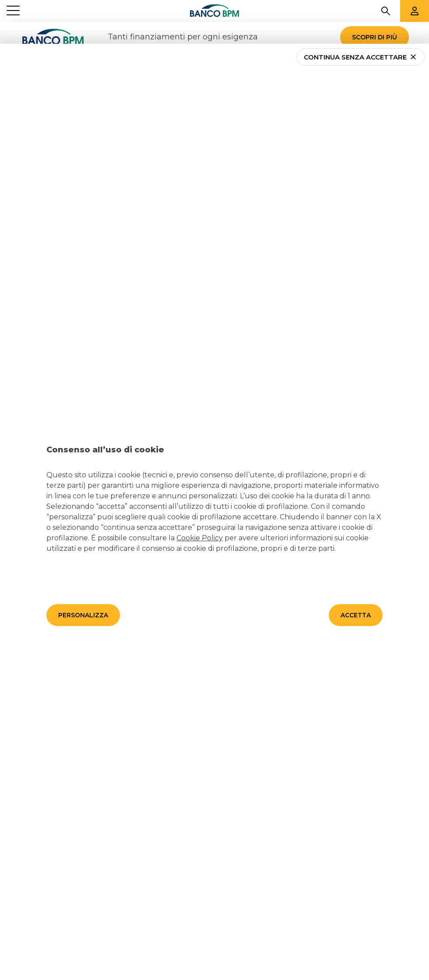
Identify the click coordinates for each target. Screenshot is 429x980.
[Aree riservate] (415, 11)
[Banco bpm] (214, 11)
